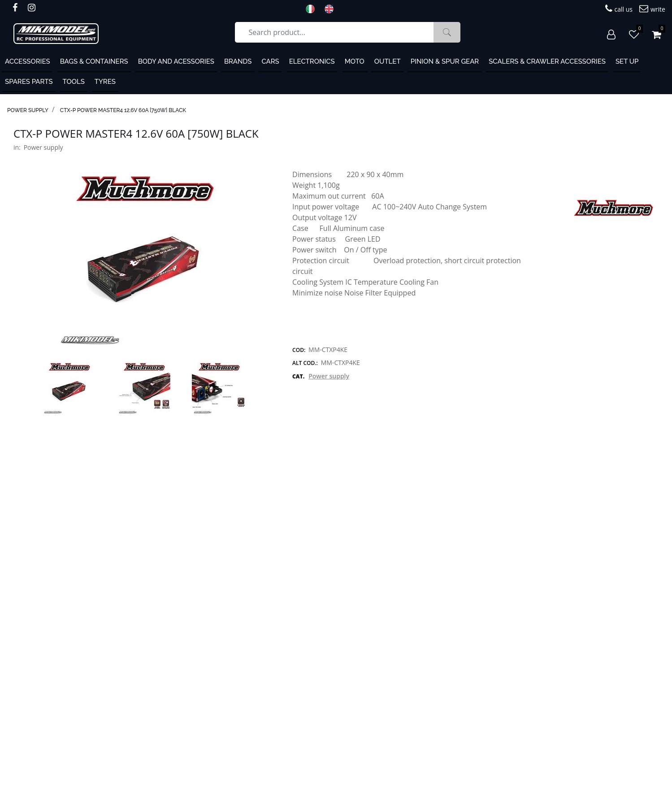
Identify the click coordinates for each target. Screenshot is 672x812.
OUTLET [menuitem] (388, 61)
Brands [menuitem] (238, 61)
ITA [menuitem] (313, 9)
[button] (447, 32)
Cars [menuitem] (270, 61)
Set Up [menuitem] (627, 61)
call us (619, 9)
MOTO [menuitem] (355, 61)
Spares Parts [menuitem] (29, 82)
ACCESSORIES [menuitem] (28, 61)
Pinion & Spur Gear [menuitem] (445, 61)
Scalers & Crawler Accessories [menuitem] (547, 61)
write (652, 9)
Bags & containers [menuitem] (94, 61)
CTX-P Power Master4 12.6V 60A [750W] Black (123, 110)
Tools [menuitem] (74, 82)
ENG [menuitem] (332, 9)
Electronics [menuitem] (312, 61)
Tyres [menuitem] (105, 82)
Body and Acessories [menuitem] (176, 61)
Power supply (28, 110)
